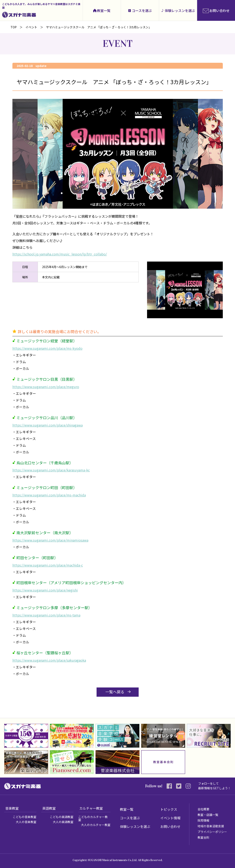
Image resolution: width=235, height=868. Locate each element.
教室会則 (203, 837)
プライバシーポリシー (212, 832)
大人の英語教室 (63, 822)
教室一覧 (104, 10)
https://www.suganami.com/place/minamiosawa (50, 540)
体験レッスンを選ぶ (180, 10)
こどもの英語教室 (62, 817)
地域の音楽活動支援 (211, 826)
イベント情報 (170, 818)
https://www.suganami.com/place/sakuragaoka (49, 660)
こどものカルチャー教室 (93, 818)
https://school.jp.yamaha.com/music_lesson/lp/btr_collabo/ (60, 254)
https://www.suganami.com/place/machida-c (48, 565)
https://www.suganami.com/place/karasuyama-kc (51, 470)
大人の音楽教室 (26, 822)
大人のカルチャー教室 (96, 825)
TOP (14, 27)
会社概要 (203, 809)
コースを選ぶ (142, 10)
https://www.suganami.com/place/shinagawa (48, 425)
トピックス (169, 809)
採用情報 (203, 820)
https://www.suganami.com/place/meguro (46, 387)
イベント (31, 27)
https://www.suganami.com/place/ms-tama (46, 615)
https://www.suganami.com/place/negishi (45, 590)
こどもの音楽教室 (25, 817)
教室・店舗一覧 (208, 815)
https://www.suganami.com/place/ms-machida (49, 495)
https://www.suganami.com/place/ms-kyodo (47, 348)
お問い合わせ (170, 826)
